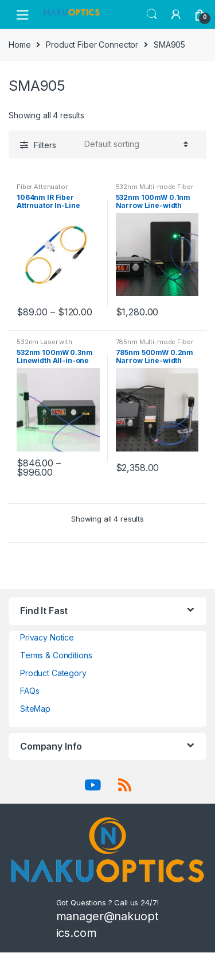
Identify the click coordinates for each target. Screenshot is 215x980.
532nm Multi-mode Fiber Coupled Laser (155, 190)
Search (152, 14)
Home (19, 45)
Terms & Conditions (56, 655)
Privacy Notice (47, 637)
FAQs (30, 691)
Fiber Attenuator (42, 187)
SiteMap (35, 709)
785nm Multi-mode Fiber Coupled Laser (155, 345)
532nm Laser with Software (44, 345)
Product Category (53, 673)
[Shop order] (134, 144)
